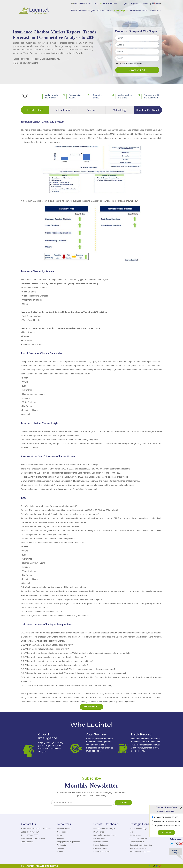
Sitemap (60, 848)
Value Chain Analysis (102, 852)
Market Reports (121, 10)
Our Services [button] (104, 10)
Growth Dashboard (139, 10)
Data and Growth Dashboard (105, 835)
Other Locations (27, 842)
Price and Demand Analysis (104, 829)
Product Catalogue (101, 845)
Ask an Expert (91, 707)
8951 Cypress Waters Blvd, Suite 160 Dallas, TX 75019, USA (36, 830)
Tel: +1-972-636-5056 (29, 835)
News (59, 835)
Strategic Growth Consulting (141, 845)
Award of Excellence (138, 848)
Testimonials (62, 845)
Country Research (101, 842)
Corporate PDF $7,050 (167, 826)
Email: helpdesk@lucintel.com (33, 838)
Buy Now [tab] (91, 110)
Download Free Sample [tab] (148, 110)
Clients (60, 852)
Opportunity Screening (138, 838)
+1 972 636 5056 (109, 3)
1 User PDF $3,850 (166, 817)
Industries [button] (155, 10)
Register (134, 3)
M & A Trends (99, 832)
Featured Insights (87, 10)
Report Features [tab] (35, 110)
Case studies (62, 832)
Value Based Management (140, 852)
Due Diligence (135, 835)
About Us (61, 838)
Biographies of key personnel (69, 842)
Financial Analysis (137, 842)
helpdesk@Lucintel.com (83, 3)
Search (145, 3)
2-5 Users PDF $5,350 (167, 821)
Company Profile (100, 848)
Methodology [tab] (120, 110)
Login (124, 3)
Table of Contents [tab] (63, 110)
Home (74, 10)
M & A (132, 832)
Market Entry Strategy (138, 829)
